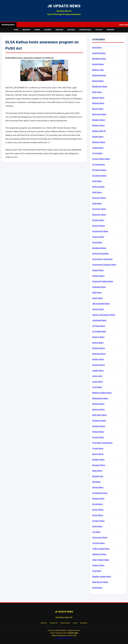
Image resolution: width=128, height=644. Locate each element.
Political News (98, 432)
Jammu (37, 30)
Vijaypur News (98, 565)
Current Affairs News (101, 159)
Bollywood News (99, 114)
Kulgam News (98, 359)
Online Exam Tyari (64, 17)
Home (16, 30)
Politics (99, 30)
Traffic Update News (101, 549)
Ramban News (98, 460)
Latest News (98, 382)
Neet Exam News (100, 415)
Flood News (97, 242)
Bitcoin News (98, 109)
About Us (44, 623)
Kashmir (48, 30)
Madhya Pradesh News (102, 393)
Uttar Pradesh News (101, 560)
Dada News (97, 181)
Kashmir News (98, 337)
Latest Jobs (97, 376)
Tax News (96, 532)
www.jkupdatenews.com (64, 638)
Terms (75, 623)
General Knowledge (100, 254)
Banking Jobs (98, 70)
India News (97, 292)
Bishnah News (98, 103)
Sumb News (97, 526)
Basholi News (98, 81)
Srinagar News (98, 521)
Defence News (98, 187)
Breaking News (99, 120)
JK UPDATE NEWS (64, 6)
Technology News (100, 537)
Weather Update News (102, 577)
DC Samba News (99, 176)
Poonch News (98, 437)
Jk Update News (99, 331)
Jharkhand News (99, 320)
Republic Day (98, 476)
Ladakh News (98, 371)
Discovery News (99, 198)
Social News (97, 504)
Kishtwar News (99, 348)
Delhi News (97, 192)
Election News (98, 220)
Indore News (98, 298)
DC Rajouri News (99, 170)
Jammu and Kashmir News (104, 315)
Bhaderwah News (100, 86)
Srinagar (59, 30)
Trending (110, 30)
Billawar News (98, 98)
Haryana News (98, 276)
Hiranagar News (99, 287)
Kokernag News (99, 354)
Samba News (98, 487)
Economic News (99, 209)
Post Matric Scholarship (102, 443)
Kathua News (98, 343)
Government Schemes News (104, 265)
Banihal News (98, 64)
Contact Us (54, 623)
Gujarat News (98, 270)
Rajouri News (98, 454)
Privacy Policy (65, 623)
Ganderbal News (99, 248)
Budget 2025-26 (99, 131)
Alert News (97, 48)
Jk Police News (99, 326)
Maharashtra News (100, 398)
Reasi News (97, 471)
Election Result (99, 226)
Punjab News (98, 448)
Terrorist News (98, 543)
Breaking (26, 30)
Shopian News (98, 499)
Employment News (100, 231)
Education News (99, 215)
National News (98, 409)
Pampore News (99, 426)
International (85, 30)
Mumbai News (98, 404)
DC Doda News (99, 164)
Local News (97, 387)
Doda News (97, 203)
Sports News (98, 515)
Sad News (96, 482)
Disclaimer (84, 623)
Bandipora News (99, 59)
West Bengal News (100, 582)
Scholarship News (100, 493)
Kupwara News (99, 365)
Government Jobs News (102, 259)
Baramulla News (99, 75)
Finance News (98, 237)
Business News (99, 142)
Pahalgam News (99, 421)
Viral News (97, 571)
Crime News (97, 153)
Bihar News (97, 92)
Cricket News (98, 148)
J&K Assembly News (101, 304)
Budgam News (98, 125)
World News (97, 588)
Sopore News (98, 510)
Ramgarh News (99, 465)
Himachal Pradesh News (103, 281)
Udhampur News (99, 554)
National (71, 30)
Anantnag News (99, 53)
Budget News (98, 137)
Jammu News (98, 309)
